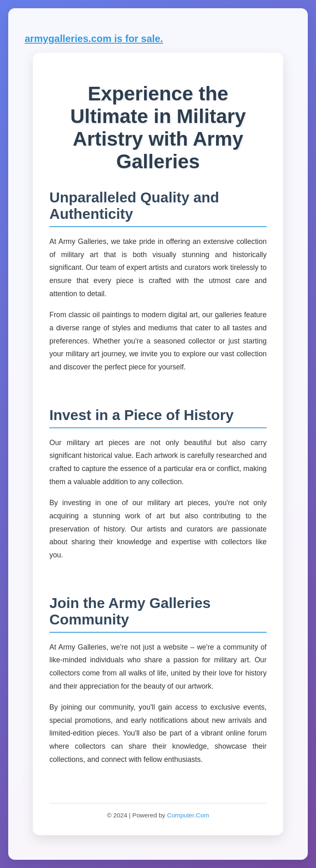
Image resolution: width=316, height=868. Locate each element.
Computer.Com (188, 815)
